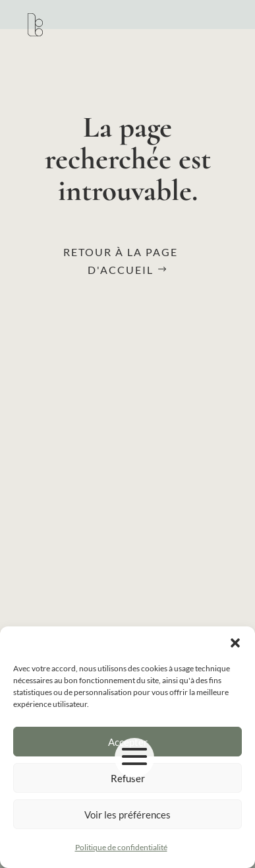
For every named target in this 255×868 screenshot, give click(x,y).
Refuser (128, 778)
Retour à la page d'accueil (121, 261)
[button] (235, 643)
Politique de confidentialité (121, 847)
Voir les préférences (127, 815)
